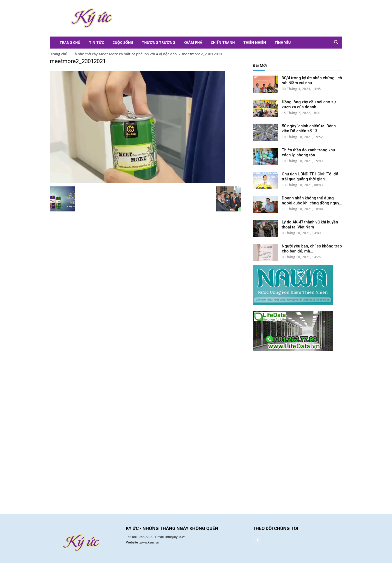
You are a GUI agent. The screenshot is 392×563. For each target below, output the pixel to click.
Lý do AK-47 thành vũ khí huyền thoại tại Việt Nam (310, 225)
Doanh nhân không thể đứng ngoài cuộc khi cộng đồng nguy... (312, 201)
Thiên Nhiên (255, 42)
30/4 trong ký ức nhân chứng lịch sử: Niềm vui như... (312, 80)
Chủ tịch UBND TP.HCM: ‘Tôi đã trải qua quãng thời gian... (310, 177)
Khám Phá (193, 42)
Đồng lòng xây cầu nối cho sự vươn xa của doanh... (309, 104)
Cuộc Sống (123, 42)
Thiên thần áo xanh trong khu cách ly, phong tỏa (308, 153)
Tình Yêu (283, 42)
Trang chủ (59, 54)
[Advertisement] (226, 18)
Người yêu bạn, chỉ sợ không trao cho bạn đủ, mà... (312, 249)
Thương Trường (158, 42)
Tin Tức (96, 42)
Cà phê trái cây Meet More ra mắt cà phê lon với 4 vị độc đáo (125, 54)
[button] (336, 43)
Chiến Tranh (223, 42)
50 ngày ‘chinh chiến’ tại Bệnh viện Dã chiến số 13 (309, 128)
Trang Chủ (70, 42)
